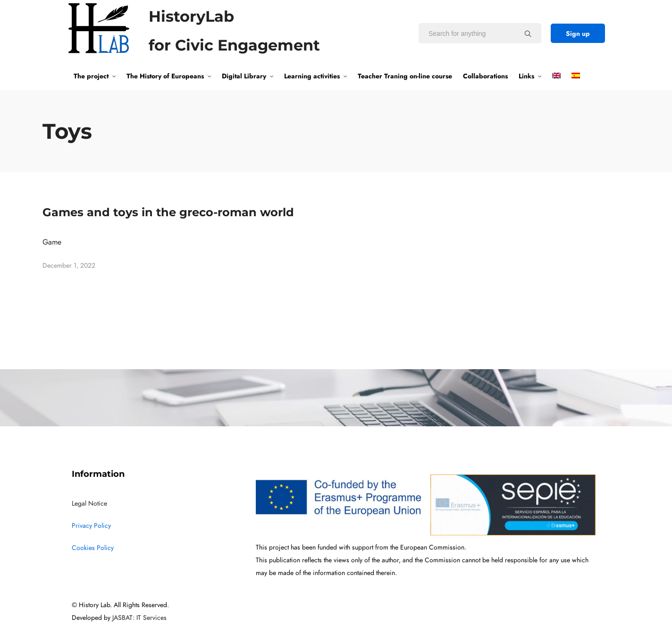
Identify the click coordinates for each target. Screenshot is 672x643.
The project (91, 76)
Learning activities (312, 76)
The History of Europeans (165, 76)
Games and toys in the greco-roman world (168, 212)
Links (526, 76)
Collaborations (485, 76)
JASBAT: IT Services (139, 618)
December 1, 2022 (69, 266)
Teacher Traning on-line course (405, 76)
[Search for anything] (528, 34)
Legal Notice (89, 503)
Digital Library (244, 76)
